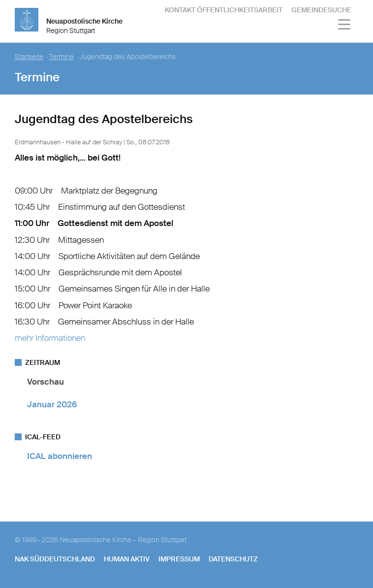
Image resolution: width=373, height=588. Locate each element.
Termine (62, 57)
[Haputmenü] (345, 26)
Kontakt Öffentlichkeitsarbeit (224, 10)
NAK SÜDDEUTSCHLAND (55, 559)
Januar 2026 (52, 404)
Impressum (179, 559)
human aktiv (127, 559)
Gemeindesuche (321, 10)
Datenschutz (233, 559)
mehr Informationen (50, 338)
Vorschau (46, 382)
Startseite (29, 57)
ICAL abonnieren (60, 456)
